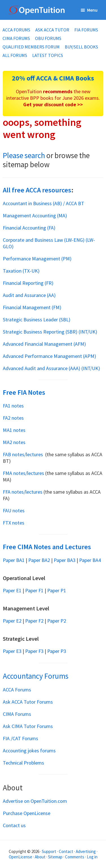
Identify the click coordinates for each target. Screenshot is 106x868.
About (40, 857)
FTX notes (14, 523)
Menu (92, 10)
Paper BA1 (14, 560)
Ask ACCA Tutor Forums (28, 702)
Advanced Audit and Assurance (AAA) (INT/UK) (51, 368)
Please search (24, 155)
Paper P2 (57, 621)
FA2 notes (14, 418)
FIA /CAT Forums (20, 738)
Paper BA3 (65, 560)
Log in (92, 857)
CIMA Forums (17, 714)
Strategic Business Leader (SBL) (37, 320)
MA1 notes (15, 430)
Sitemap (55, 857)
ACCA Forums (17, 690)
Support (49, 851)
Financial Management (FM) (32, 307)
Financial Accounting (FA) (29, 228)
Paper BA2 (39, 560)
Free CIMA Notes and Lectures (47, 547)
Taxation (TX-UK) (21, 271)
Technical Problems (23, 763)
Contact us (14, 825)
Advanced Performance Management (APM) (49, 356)
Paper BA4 (90, 560)
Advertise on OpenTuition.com (35, 801)
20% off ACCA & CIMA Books (53, 78)
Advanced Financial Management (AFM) (44, 344)
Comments (75, 857)
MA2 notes (15, 442)
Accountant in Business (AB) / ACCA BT (44, 203)
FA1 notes (14, 406)
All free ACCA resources (37, 190)
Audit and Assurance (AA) (29, 295)
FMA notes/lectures (23, 473)
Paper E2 (12, 621)
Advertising (86, 851)
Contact (66, 851)
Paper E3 (12, 651)
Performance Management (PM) (37, 259)
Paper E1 (12, 590)
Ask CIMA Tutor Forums (28, 726)
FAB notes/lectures (23, 454)
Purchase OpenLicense (27, 813)
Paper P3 (57, 651)
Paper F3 (34, 651)
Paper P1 (57, 590)
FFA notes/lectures (23, 492)
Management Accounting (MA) (35, 216)
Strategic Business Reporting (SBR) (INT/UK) (50, 332)
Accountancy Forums (36, 676)
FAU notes (14, 511)
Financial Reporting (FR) (28, 283)
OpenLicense (21, 857)
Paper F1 (34, 590)
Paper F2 (34, 621)
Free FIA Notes (24, 392)
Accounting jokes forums (29, 751)
